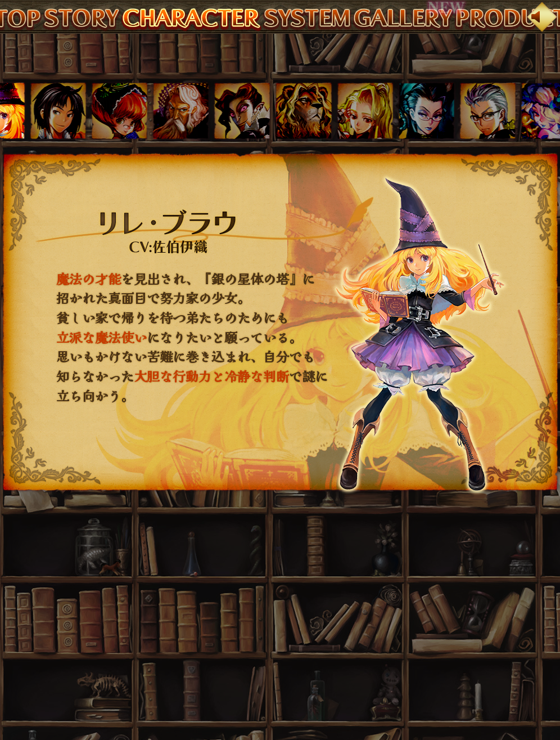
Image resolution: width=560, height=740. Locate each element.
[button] (58, 111)
